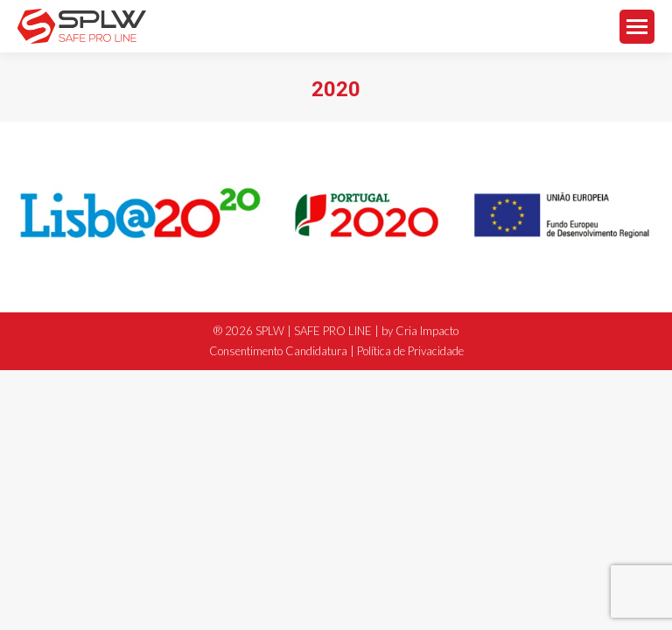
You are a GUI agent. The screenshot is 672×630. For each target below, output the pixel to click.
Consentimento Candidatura (278, 351)
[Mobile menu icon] (637, 27)
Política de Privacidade (410, 351)
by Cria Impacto (420, 331)
